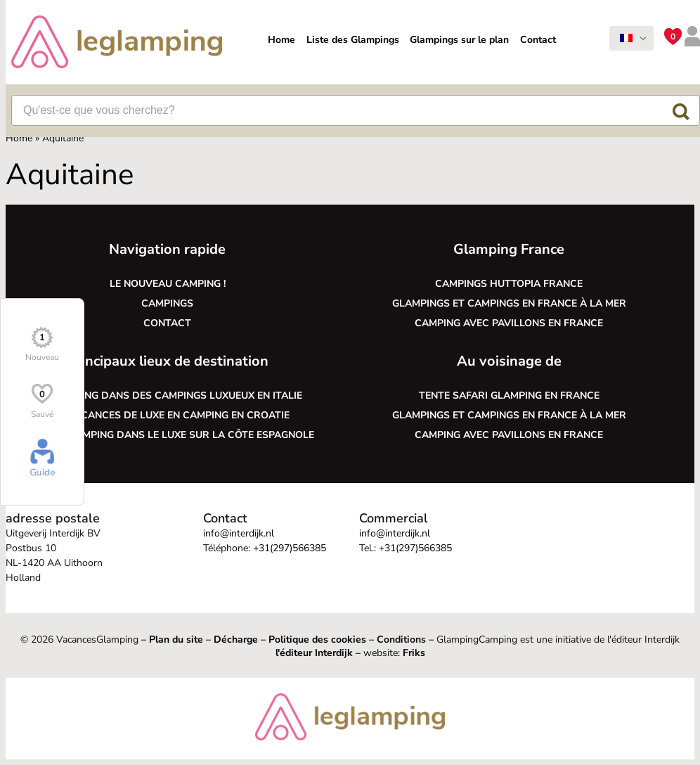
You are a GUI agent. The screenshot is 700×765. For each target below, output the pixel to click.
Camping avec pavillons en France (509, 323)
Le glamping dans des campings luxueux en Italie (168, 396)
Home (281, 40)
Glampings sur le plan (459, 40)
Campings (167, 303)
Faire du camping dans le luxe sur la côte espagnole (167, 435)
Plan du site (176, 639)
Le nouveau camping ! (168, 284)
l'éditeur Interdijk (314, 653)
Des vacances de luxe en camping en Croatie (167, 415)
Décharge (236, 639)
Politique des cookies (317, 639)
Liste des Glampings (353, 40)
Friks (414, 653)
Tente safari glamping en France (509, 396)
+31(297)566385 (290, 548)
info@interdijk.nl (239, 533)
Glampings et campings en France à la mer (509, 303)
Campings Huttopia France (509, 284)
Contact (538, 40)
